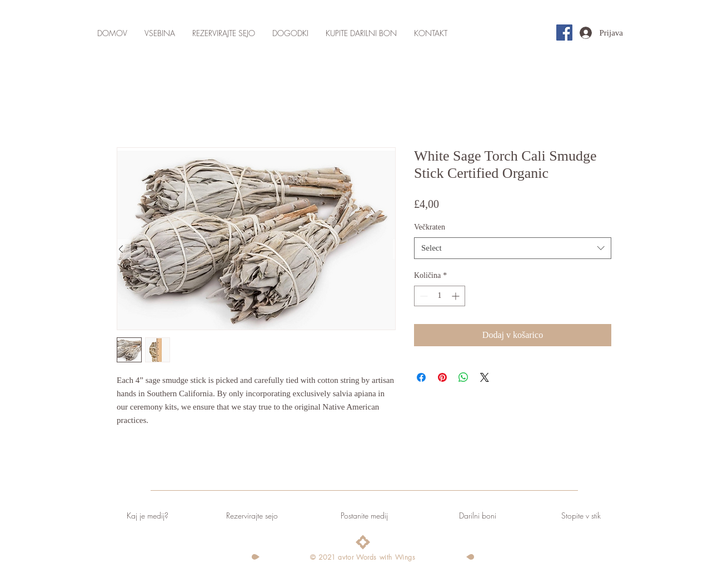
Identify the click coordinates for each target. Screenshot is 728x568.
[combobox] (513, 248)
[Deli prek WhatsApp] (463, 377)
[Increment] (457, 296)
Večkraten (430, 227)
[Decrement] (423, 296)
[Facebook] (564, 33)
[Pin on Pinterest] (442, 377)
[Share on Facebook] (421, 377)
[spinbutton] (440, 296)
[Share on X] (485, 377)
